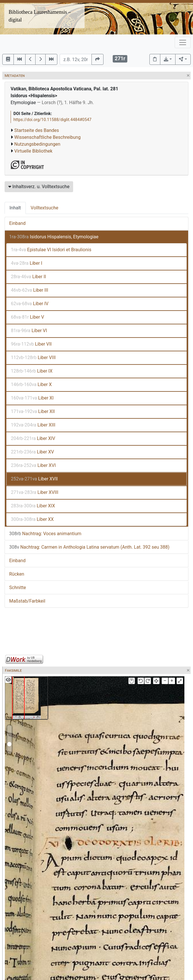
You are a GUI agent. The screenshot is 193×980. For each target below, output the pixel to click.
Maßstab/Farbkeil (27, 601)
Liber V (28, 317)
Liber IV (30, 304)
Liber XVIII (35, 492)
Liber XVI (33, 465)
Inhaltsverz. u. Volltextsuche (39, 187)
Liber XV (32, 452)
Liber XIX (33, 506)
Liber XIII (33, 425)
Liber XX (32, 519)
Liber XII (33, 411)
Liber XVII (34, 479)
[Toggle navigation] (183, 42)
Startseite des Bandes (37, 130)
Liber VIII (33, 357)
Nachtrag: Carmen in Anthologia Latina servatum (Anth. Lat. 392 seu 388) (89, 547)
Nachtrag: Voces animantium (45, 534)
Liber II (29, 277)
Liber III (30, 290)
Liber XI (32, 398)
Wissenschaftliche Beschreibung (47, 137)
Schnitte (17, 588)
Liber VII (31, 344)
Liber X (31, 384)
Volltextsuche (44, 208)
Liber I (27, 263)
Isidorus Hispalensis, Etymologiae (54, 237)
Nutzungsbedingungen (37, 144)
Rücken (17, 574)
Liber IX (32, 371)
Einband (17, 223)
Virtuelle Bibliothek (33, 151)
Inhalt (15, 208)
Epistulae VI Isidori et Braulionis (51, 250)
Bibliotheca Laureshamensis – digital (40, 16)
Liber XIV (33, 438)
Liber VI (29, 331)
